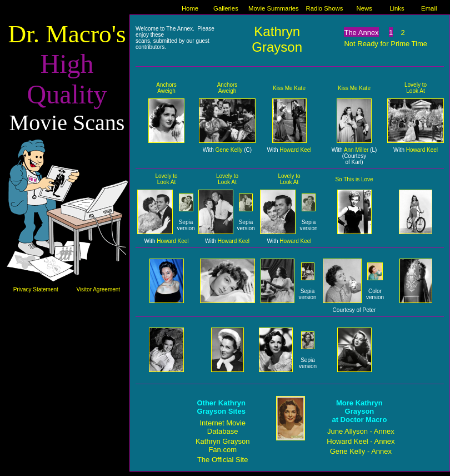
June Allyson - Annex (361, 431)
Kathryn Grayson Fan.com (223, 445)
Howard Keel (295, 150)
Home (190, 8)
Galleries (226, 8)
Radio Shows (325, 8)
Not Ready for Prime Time (386, 44)
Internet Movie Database (223, 427)
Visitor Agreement (98, 289)
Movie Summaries (274, 8)
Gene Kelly (229, 150)
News (364, 8)
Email (429, 8)
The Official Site (223, 460)
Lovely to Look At (416, 88)
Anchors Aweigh (166, 88)
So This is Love (354, 179)
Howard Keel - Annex (361, 441)
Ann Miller (356, 150)
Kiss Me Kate (289, 88)
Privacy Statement (36, 289)
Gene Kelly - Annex (361, 451)
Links (397, 8)
